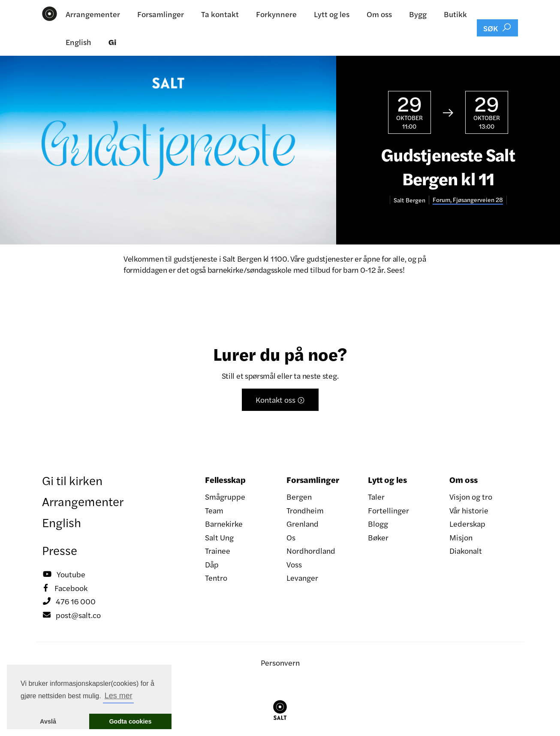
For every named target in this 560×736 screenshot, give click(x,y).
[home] (50, 14)
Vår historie (469, 510)
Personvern (280, 662)
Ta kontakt (220, 14)
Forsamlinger (161, 14)
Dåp (212, 564)
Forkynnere (276, 14)
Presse (60, 550)
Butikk (455, 14)
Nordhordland (311, 550)
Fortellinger (388, 510)
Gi (112, 42)
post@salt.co (71, 615)
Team (214, 510)
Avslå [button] (48, 721)
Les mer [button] (119, 696)
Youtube (64, 574)
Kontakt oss (280, 400)
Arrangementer (93, 14)
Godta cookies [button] (130, 721)
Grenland (303, 523)
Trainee (218, 550)
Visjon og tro (471, 496)
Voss (294, 564)
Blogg (378, 523)
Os (291, 537)
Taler (376, 496)
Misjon (461, 537)
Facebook (65, 588)
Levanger (302, 578)
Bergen (299, 496)
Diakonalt (466, 550)
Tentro (216, 578)
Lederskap (467, 523)
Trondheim (305, 510)
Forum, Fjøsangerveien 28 (468, 200)
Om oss (379, 14)
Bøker (378, 537)
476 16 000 (69, 601)
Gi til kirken (72, 480)
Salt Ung (219, 537)
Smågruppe (225, 496)
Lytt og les (332, 14)
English (78, 42)
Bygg (418, 14)
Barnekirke (224, 523)
